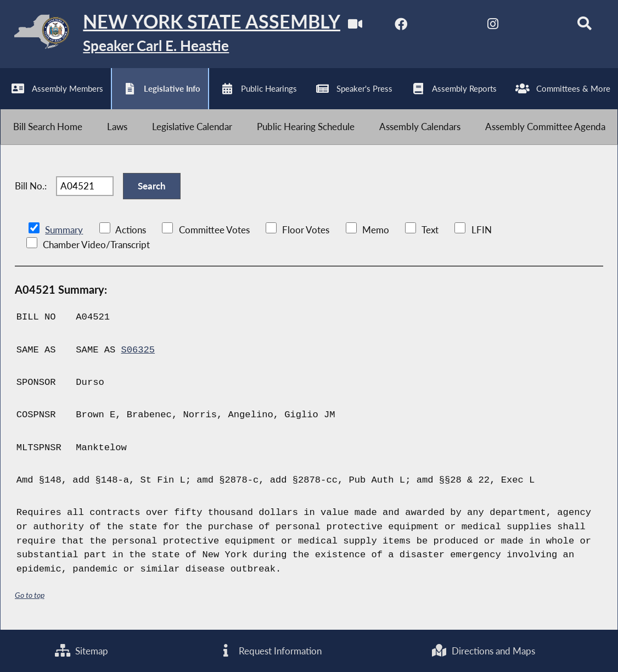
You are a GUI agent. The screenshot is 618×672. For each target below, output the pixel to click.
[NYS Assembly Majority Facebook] (401, 27)
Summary (64, 230)
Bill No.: (31, 186)
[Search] (584, 27)
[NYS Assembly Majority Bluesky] (539, 27)
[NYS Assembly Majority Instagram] (493, 27)
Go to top (30, 595)
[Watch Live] (355, 27)
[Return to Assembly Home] (170, 34)
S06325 (138, 350)
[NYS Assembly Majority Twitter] (447, 27)
